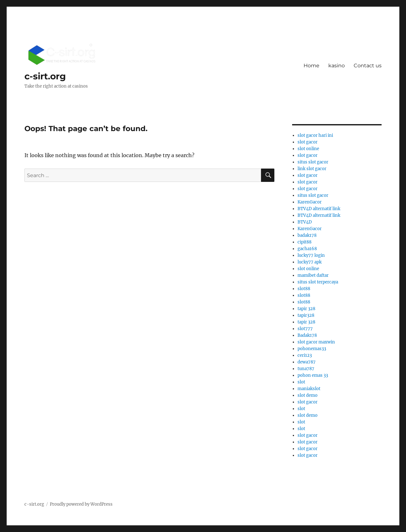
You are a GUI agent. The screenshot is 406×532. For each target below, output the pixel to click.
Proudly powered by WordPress (81, 504)
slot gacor (308, 142)
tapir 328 (306, 309)
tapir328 (306, 315)
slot (301, 382)
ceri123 (305, 355)
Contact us (368, 66)
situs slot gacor (313, 162)
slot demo (308, 395)
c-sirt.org (45, 76)
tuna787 (306, 369)
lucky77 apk (310, 262)
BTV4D (305, 222)
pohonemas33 (312, 349)
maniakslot (309, 389)
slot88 (304, 289)
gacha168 (307, 249)
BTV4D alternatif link (319, 209)
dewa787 (307, 362)
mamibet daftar (313, 275)
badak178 (307, 235)
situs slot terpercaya (318, 282)
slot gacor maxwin (316, 342)
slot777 (305, 329)
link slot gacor (312, 169)
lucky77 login (311, 255)
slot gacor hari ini (315, 135)
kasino (337, 66)
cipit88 (304, 242)
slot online (308, 149)
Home (311, 66)
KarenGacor (310, 202)
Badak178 (307, 335)
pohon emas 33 (313, 375)
